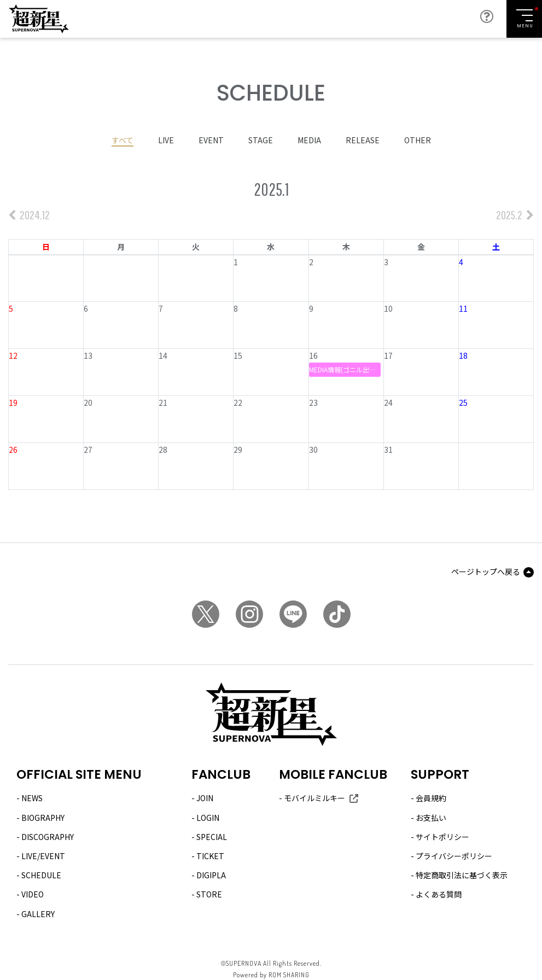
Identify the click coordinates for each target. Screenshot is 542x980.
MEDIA (309, 139)
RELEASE (363, 139)
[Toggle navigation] (524, 19)
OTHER (418, 139)
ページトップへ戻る (486, 570)
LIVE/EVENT (43, 855)
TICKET (210, 855)
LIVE (166, 139)
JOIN (205, 797)
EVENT (211, 139)
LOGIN (208, 816)
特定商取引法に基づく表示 (462, 874)
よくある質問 (439, 893)
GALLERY (38, 913)
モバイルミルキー (314, 797)
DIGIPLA (211, 874)
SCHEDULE (41, 874)
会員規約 (431, 797)
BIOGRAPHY (43, 816)
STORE (209, 893)
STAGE (261, 139)
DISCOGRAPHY (48, 836)
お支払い (431, 816)
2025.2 (515, 214)
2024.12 (29, 214)
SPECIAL (212, 836)
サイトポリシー (442, 836)
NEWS (32, 797)
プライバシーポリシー (454, 855)
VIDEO (33, 893)
